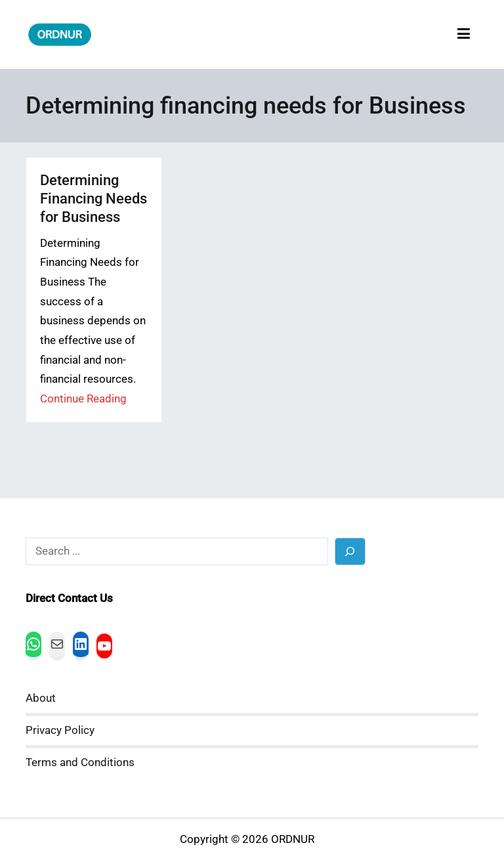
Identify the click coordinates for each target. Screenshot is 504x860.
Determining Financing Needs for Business (94, 199)
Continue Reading (83, 399)
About (41, 698)
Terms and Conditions (80, 763)
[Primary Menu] (464, 34)
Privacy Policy (60, 730)
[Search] (350, 551)
